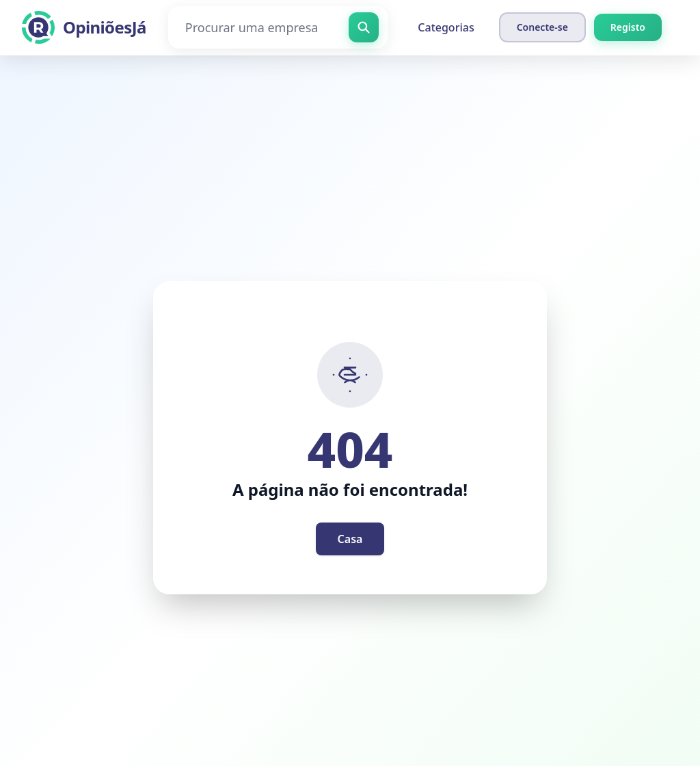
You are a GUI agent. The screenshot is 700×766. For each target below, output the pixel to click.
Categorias (446, 27)
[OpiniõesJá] (84, 27)
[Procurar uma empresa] (278, 27)
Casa (350, 539)
